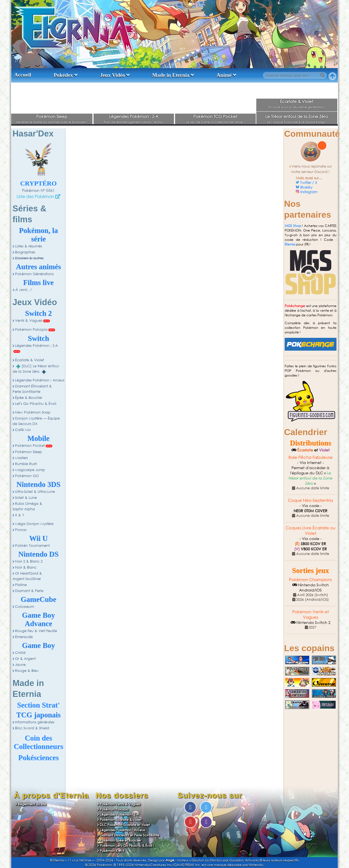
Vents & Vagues (29, 321)
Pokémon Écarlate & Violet (121, 820)
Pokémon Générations (34, 274)
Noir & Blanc (26, 567)
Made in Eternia (171, 75)
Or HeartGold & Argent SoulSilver (27, 576)
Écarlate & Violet (297, 101)
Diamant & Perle (29, 591)
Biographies (25, 252)
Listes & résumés (28, 246)
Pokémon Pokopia (31, 330)
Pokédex (63, 75)
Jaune (20, 665)
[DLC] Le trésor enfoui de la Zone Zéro (36, 369)
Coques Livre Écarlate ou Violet (311, 530)
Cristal (20, 653)
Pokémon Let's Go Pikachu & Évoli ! (127, 846)
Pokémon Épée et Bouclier (121, 840)
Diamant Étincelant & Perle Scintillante (32, 389)
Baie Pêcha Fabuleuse (311, 457)
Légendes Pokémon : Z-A (134, 116)
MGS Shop (293, 226)
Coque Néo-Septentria (310, 500)
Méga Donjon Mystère (34, 524)
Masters (21, 458)
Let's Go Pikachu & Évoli (36, 404)
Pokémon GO (27, 476)
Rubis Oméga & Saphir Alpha (27, 506)
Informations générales (35, 722)
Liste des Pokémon (35, 196)
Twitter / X (309, 183)
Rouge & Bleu (27, 671)
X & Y (20, 515)
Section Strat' (39, 705)
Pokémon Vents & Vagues (120, 804)
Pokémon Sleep (52, 116)
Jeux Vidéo (113, 75)
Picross (21, 530)
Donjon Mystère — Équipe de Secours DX (36, 421)
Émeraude (24, 637)
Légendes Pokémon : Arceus (40, 380)
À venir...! (23, 290)
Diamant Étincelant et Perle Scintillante (130, 835)
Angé (170, 860)
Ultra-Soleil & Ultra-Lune (35, 492)
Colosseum (25, 607)
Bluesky (306, 187)
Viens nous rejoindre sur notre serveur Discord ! (312, 169)
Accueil (23, 75)
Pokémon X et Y (112, 851)
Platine (21, 585)
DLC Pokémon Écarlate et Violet (125, 825)
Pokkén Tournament (32, 546)
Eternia (290, 244)
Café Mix (23, 430)
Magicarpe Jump (30, 470)
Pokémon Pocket (30, 446)
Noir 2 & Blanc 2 (29, 561)
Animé (224, 75)
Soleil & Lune (26, 498)
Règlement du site (32, 804)
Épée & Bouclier (29, 398)
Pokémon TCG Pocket (215, 116)
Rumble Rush (26, 464)
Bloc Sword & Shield (32, 728)
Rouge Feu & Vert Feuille (36, 631)
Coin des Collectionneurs (38, 742)
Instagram (309, 192)
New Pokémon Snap (33, 412)
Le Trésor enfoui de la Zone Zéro (297, 116)
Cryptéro (38, 183)
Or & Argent (25, 659)
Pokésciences (38, 758)
